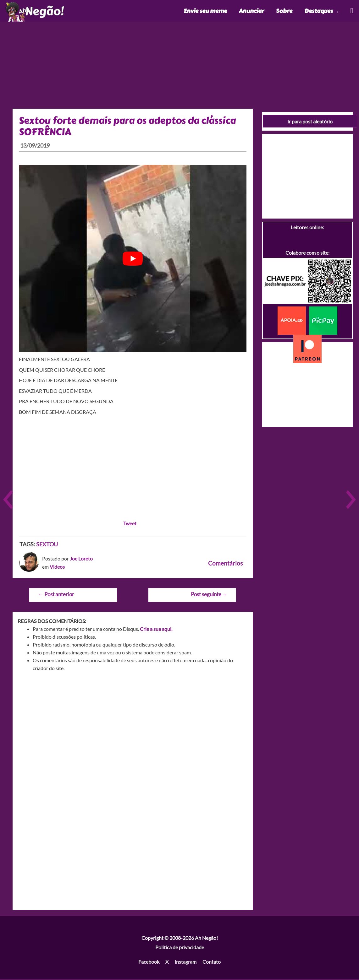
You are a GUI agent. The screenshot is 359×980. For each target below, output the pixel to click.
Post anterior (56, 596)
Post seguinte (209, 596)
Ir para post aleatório (310, 122)
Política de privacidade (180, 948)
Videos (57, 568)
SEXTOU (47, 545)
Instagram (185, 963)
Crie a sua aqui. (156, 630)
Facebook (149, 963)
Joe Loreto (81, 560)
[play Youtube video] (133, 260)
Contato (212, 963)
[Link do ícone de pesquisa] (351, 11)
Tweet (130, 524)
